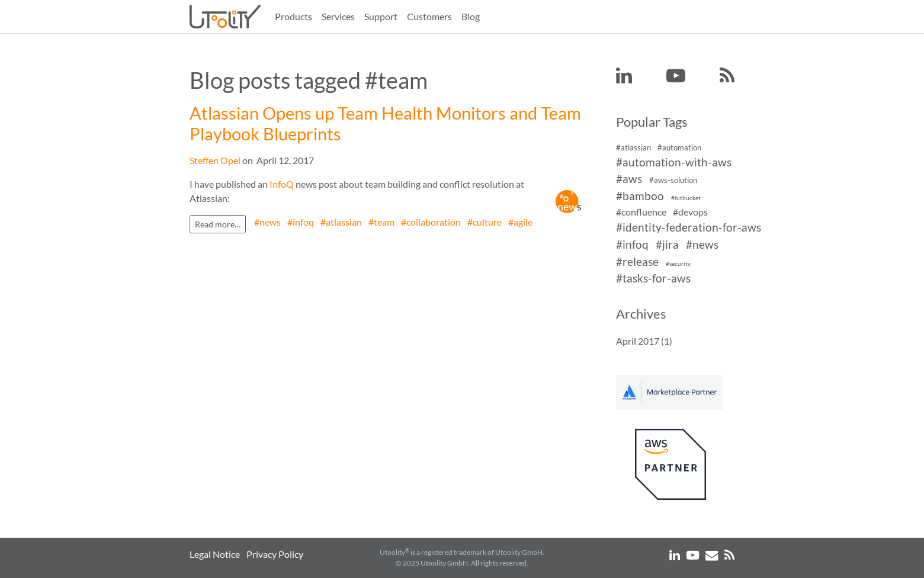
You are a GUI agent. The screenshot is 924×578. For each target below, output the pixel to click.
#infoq (301, 222)
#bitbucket (686, 198)
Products (293, 16)
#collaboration (431, 222)
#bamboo (640, 196)
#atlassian (341, 222)
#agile (520, 222)
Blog (471, 16)
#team (381, 222)
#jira (667, 244)
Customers (429, 16)
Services (338, 16)
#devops (690, 212)
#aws (629, 179)
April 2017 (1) (644, 341)
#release (637, 261)
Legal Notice (215, 554)
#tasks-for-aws (653, 279)
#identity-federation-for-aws (689, 227)
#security (678, 264)
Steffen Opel (215, 160)
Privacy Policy (275, 554)
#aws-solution (673, 181)
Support (381, 16)
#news (267, 222)
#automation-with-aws (674, 162)
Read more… (218, 224)
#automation (679, 147)
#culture (485, 222)
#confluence (641, 212)
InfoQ (282, 184)
